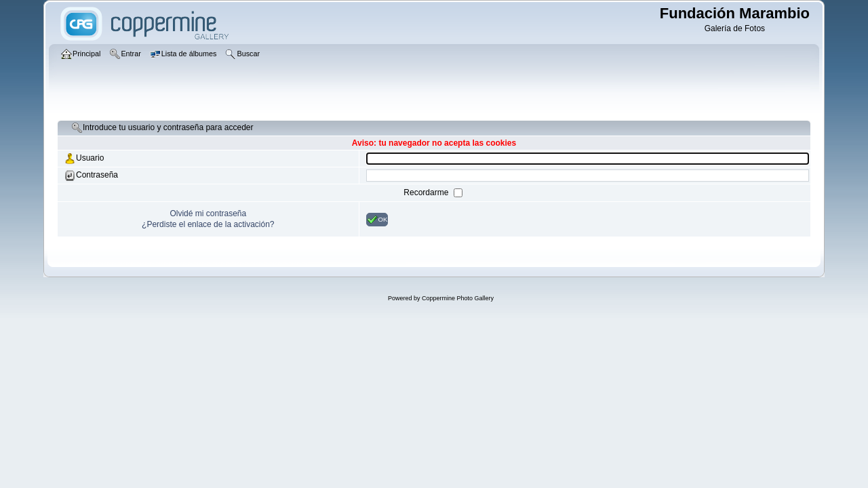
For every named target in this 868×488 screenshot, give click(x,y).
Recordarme (427, 192)
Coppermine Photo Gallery (458, 298)
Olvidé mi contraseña (208, 213)
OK (377, 220)
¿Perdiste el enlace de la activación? (208, 224)
